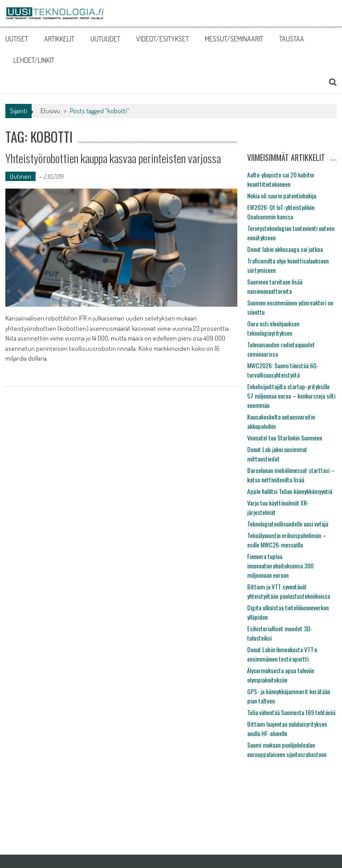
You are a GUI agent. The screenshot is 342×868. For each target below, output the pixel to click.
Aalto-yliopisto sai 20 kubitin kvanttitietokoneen (281, 179)
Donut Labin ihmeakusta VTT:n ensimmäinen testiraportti (282, 654)
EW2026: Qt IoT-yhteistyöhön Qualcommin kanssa (281, 212)
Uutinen (20, 176)
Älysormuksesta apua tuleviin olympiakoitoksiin (281, 675)
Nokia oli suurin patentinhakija (282, 195)
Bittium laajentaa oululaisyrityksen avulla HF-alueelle (287, 728)
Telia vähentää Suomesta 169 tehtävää (291, 712)
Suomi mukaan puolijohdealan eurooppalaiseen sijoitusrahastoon (287, 749)
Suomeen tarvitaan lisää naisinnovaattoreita (275, 286)
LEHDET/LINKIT (34, 60)
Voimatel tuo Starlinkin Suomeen (285, 438)
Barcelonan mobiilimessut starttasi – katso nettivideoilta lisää (291, 475)
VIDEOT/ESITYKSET (163, 39)
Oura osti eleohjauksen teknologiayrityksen (273, 328)
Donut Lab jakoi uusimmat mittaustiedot (277, 454)
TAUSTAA (292, 39)
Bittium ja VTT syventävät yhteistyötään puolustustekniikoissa (289, 591)
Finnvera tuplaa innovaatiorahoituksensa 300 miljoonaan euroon (280, 566)
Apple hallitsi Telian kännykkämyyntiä (290, 491)
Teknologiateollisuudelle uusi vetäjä (288, 524)
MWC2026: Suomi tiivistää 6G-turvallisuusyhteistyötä (283, 370)
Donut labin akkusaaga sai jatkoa (285, 249)
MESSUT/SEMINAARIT (234, 39)
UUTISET (17, 39)
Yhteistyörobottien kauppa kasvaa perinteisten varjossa (113, 158)
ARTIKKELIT (59, 39)
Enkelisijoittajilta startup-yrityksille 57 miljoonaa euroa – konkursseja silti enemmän (291, 396)
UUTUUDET (105, 39)
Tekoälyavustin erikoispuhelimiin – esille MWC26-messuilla (287, 540)
